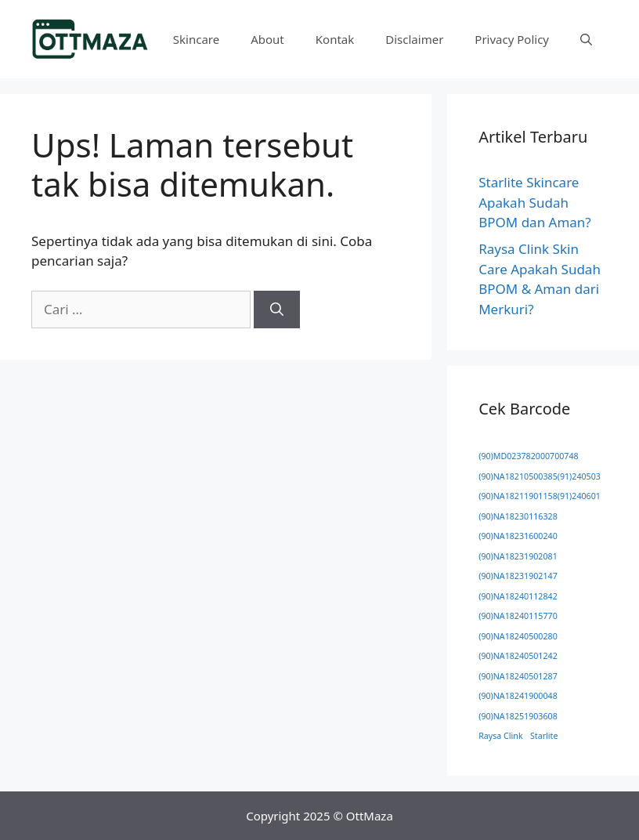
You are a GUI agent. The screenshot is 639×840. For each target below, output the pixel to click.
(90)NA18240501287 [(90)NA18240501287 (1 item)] (518, 676)
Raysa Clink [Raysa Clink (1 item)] (500, 736)
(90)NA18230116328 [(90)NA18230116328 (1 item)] (518, 516)
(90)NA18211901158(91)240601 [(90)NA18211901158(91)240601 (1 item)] (540, 496)
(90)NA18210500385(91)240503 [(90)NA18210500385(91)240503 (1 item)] (540, 476)
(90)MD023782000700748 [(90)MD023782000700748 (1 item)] (528, 456)
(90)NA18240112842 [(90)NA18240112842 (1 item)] (518, 596)
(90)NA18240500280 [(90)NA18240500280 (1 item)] (518, 636)
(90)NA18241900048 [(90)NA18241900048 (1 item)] (518, 696)
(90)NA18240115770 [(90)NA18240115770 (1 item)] (518, 616)
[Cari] (277, 310)
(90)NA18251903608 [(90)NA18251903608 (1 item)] (518, 716)
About (267, 39)
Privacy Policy (512, 39)
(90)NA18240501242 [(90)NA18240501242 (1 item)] (518, 656)
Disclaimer (414, 39)
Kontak (335, 39)
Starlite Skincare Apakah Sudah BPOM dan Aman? (535, 202)
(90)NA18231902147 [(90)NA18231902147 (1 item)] (518, 576)
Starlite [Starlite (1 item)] (544, 736)
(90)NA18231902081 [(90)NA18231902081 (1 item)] (518, 556)
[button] (586, 39)
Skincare (196, 39)
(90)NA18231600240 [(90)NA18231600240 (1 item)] (518, 536)
